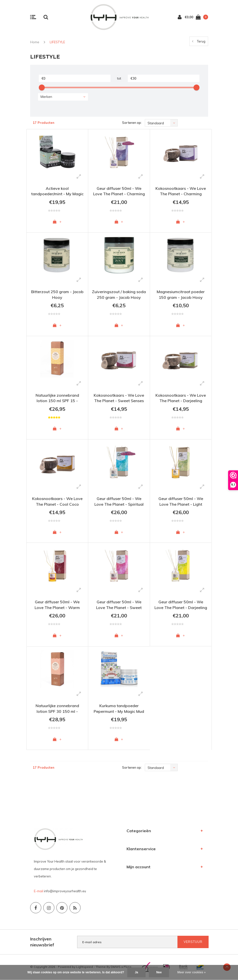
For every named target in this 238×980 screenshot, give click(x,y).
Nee (159, 972)
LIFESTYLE (57, 42)
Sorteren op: (132, 123)
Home (35, 42)
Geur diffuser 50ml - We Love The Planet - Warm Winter (57, 606)
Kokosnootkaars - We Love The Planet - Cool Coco (57, 502)
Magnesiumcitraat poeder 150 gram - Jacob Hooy (181, 294)
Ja (136, 972)
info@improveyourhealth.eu (65, 892)
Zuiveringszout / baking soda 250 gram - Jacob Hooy (119, 294)
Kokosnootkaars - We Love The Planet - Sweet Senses (119, 398)
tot (119, 78)
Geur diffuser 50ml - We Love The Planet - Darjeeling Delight (181, 606)
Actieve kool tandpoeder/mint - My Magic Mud (57, 192)
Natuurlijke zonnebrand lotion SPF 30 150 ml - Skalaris (57, 709)
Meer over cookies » (192, 972)
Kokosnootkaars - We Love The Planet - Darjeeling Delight (181, 399)
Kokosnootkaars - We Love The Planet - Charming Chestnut (181, 192)
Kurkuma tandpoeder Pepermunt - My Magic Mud (119, 709)
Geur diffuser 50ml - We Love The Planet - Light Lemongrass (181, 502)
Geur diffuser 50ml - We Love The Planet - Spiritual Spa (119, 502)
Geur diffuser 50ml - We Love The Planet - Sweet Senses (119, 606)
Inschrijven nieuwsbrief (42, 942)
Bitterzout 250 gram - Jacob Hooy (57, 294)
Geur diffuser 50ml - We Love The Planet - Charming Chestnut (119, 192)
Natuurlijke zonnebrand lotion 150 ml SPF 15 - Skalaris (57, 399)
